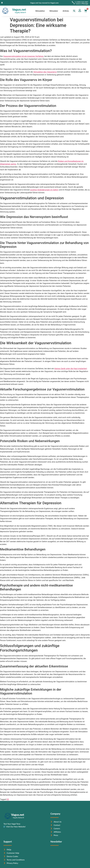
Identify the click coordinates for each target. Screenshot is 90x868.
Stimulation (40, 11)
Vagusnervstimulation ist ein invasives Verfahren (23, 56)
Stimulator (54, 11)
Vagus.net (19, 10)
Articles (66, 11)
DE (8, 799)
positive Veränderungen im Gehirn (44, 190)
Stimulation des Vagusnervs (45, 72)
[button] (74, 11)
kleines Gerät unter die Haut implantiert (71, 369)
